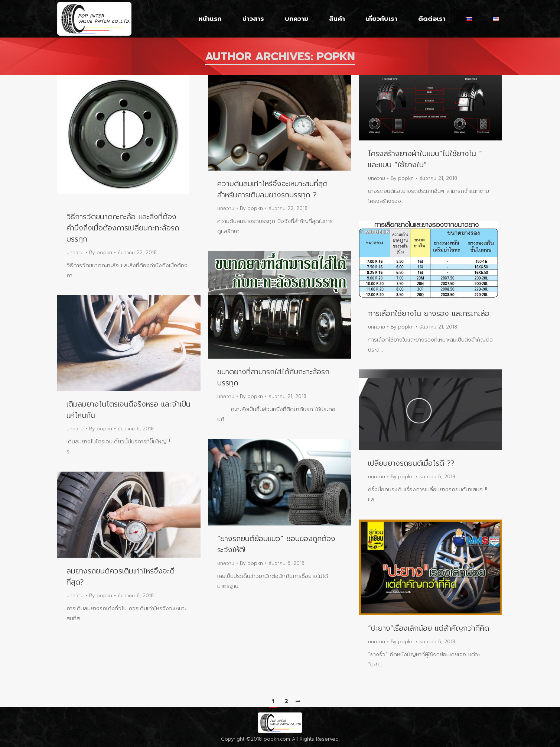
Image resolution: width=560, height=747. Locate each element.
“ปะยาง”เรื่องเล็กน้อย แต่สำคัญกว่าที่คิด (429, 628)
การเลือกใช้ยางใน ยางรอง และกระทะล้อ (429, 313)
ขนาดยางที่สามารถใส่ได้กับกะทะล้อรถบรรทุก (273, 377)
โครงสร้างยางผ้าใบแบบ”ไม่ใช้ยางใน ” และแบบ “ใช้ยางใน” (425, 159)
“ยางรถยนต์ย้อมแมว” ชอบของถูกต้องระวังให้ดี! (276, 544)
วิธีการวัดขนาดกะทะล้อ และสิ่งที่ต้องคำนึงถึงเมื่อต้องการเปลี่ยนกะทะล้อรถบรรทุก (123, 228)
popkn (336, 56)
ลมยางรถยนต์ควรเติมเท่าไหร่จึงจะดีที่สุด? (121, 576)
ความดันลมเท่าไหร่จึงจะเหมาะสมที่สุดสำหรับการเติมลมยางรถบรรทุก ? (272, 189)
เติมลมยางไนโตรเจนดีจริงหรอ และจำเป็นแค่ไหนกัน (128, 410)
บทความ (75, 253)
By (101, 253)
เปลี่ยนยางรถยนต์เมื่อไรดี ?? (411, 463)
